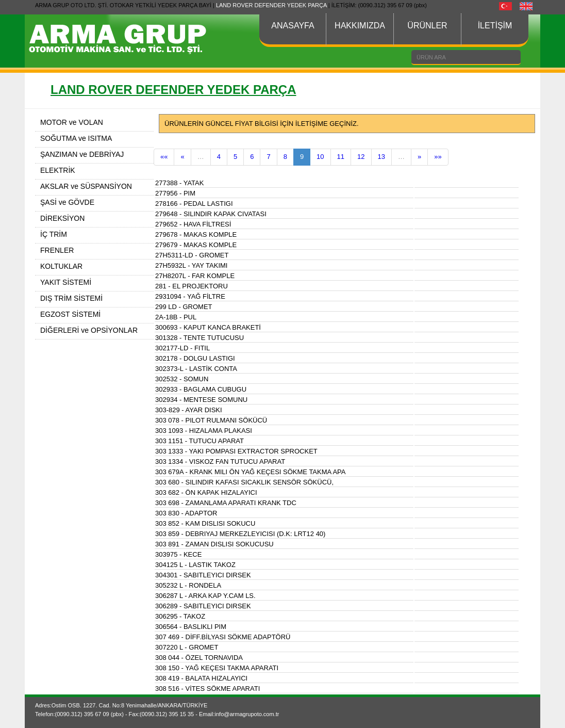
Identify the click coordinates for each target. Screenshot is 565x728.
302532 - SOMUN (182, 379)
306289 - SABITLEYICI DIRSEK (203, 606)
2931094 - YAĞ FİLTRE (190, 296)
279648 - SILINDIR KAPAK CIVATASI (211, 214)
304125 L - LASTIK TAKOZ (195, 565)
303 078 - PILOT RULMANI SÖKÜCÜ (211, 420)
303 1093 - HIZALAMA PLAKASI (204, 431)
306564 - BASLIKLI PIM (191, 627)
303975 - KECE (178, 554)
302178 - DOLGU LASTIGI (195, 358)
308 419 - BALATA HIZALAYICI (201, 678)
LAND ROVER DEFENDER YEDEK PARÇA (271, 5)
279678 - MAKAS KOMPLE (196, 234)
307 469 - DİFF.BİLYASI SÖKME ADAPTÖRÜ (223, 637)
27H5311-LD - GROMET (192, 255)
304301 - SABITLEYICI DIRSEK (203, 575)
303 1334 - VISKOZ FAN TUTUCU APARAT (220, 462)
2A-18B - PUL (176, 317)
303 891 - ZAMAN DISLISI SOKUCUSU (214, 544)
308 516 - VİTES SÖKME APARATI (207, 689)
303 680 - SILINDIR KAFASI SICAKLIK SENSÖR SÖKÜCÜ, (244, 482)
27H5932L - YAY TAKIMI (191, 265)
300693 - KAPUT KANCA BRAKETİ (208, 327)
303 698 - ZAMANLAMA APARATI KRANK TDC (226, 503)
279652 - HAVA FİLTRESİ (193, 224)
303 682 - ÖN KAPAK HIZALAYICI (206, 492)
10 (320, 157)
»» (438, 157)
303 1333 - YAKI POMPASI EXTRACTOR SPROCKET (236, 451)
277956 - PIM (175, 193)
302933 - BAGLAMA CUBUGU (201, 389)
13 (381, 157)
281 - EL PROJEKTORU (192, 286)
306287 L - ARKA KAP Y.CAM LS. (205, 596)
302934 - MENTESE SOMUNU (201, 400)
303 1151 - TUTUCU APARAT (200, 441)
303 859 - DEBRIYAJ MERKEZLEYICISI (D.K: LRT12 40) (240, 534)
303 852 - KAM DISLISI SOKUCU (205, 523)
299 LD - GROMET (184, 307)
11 (341, 157)
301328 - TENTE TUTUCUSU (200, 338)
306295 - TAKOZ (180, 616)
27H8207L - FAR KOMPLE (195, 276)
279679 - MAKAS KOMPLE (196, 245)
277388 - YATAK (179, 183)
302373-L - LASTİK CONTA (196, 369)
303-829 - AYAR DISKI (189, 410)
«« (164, 157)
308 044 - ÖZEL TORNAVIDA (199, 658)
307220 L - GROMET (187, 647)
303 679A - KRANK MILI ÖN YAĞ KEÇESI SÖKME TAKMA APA (250, 472)
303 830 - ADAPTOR (186, 513)
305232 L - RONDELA (188, 585)
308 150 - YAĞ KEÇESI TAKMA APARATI (217, 668)
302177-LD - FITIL (182, 348)
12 (361, 157)
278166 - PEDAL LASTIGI (194, 204)
